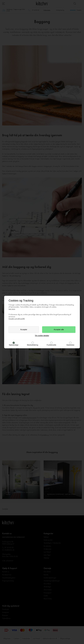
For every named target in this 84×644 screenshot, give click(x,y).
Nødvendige (14, 345)
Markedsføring (32, 345)
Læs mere (12, 309)
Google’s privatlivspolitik (17, 319)
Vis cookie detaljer (42, 336)
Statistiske (70, 345)
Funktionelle (51, 345)
